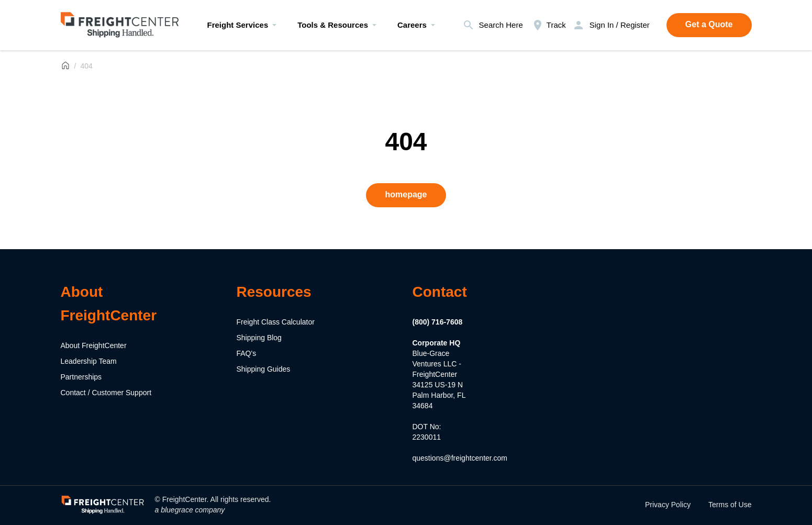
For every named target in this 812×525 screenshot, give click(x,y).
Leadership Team (89, 361)
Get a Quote (709, 24)
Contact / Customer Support (106, 393)
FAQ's (247, 353)
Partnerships (81, 377)
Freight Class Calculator (276, 322)
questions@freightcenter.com (460, 458)
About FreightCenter (94, 345)
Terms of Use (730, 505)
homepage (406, 194)
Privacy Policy (668, 505)
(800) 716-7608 (438, 322)
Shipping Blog (259, 338)
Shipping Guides (264, 369)
